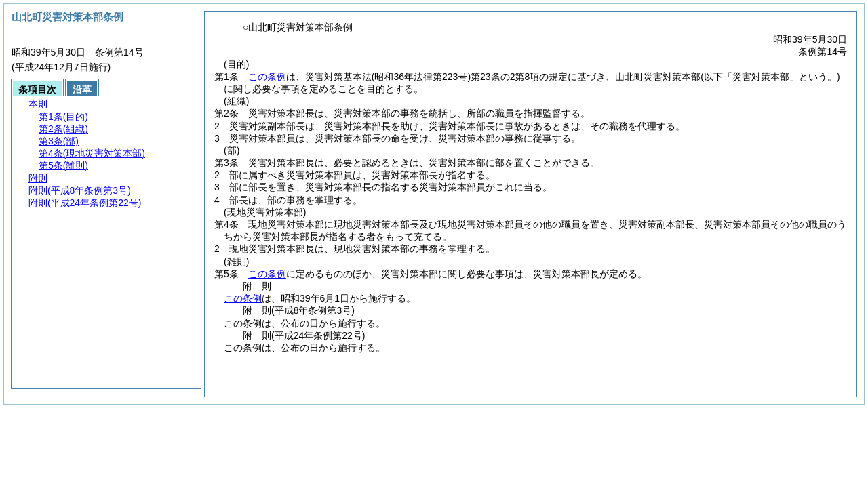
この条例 (267, 77)
